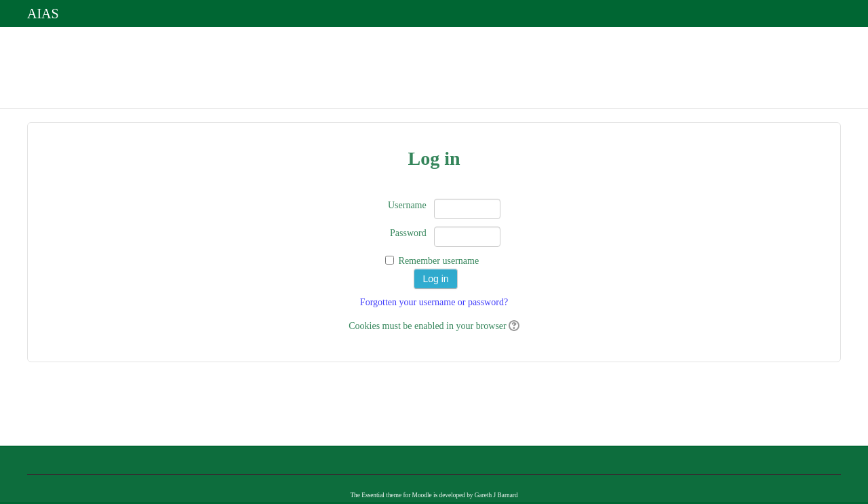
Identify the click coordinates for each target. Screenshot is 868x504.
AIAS (43, 14)
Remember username (439, 261)
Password (408, 233)
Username (407, 205)
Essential (373, 495)
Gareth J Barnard (496, 495)
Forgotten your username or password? (434, 302)
